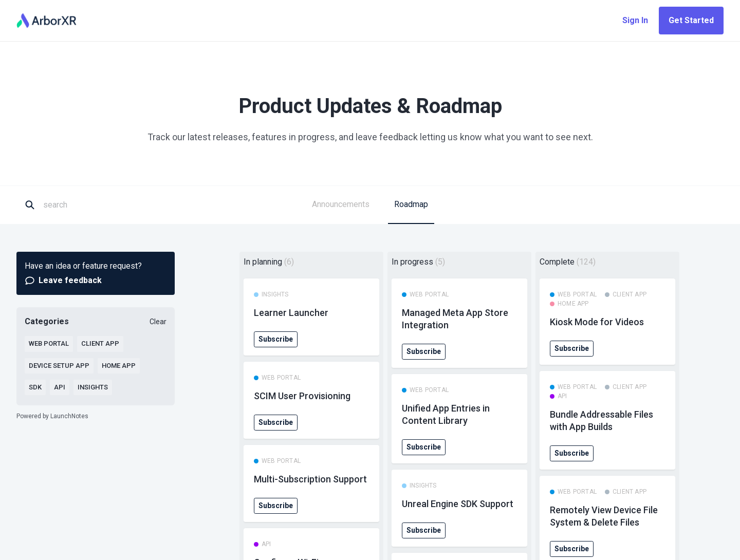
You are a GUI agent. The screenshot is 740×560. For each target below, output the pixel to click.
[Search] (90, 205)
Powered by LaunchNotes (52, 416)
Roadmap (411, 204)
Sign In (635, 20)
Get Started (691, 20)
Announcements (341, 204)
